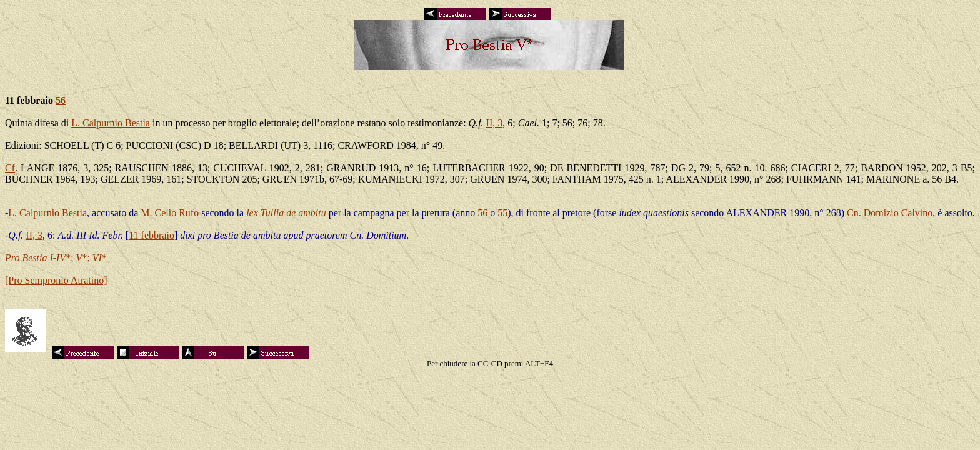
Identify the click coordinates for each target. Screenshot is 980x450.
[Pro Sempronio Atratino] (56, 280)
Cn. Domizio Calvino (890, 213)
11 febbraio (152, 235)
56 (61, 100)
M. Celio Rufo (170, 213)
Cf (10, 168)
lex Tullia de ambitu (286, 213)
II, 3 (495, 123)
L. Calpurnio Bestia (111, 123)
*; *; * (56, 258)
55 (502, 213)
